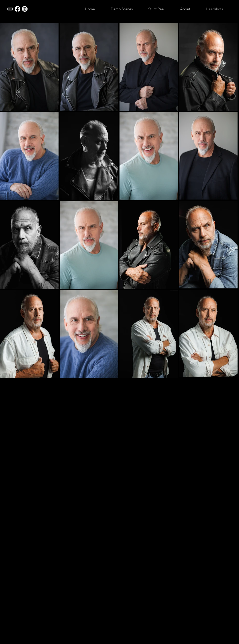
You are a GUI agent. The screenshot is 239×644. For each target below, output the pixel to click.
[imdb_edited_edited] (10, 9)
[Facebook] (17, 9)
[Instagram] (25, 9)
